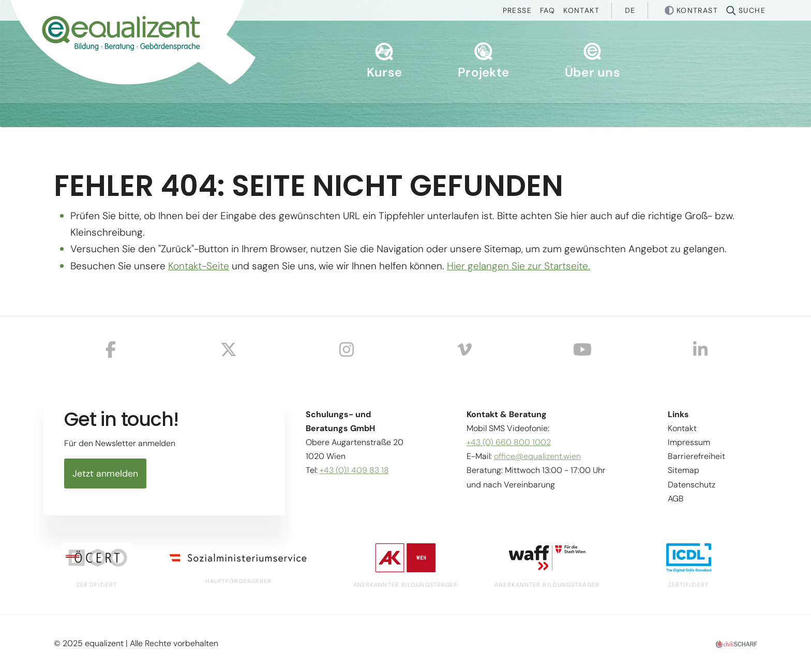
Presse (517, 10)
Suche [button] (752, 10)
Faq (547, 10)
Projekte (483, 61)
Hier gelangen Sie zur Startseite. (519, 266)
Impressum (689, 442)
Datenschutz (692, 485)
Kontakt (581, 10)
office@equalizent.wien (537, 456)
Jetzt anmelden (105, 474)
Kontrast (697, 10)
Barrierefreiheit (696, 456)
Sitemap (684, 470)
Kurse (384, 61)
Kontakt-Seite (199, 266)
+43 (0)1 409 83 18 (354, 470)
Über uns (592, 61)
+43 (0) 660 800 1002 (509, 442)
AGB (676, 499)
